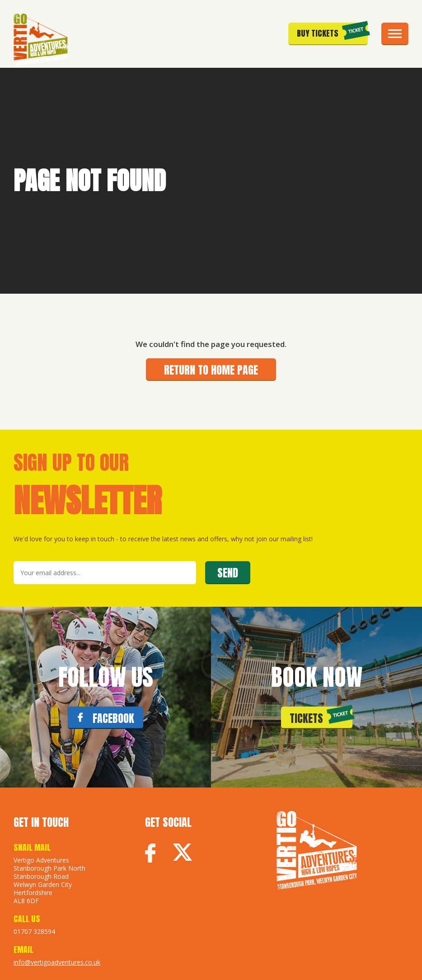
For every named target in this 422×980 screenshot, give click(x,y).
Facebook (150, 853)
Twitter (183, 853)
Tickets (306, 718)
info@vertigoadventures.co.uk (57, 962)
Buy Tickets (318, 33)
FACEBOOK (113, 718)
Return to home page (211, 370)
